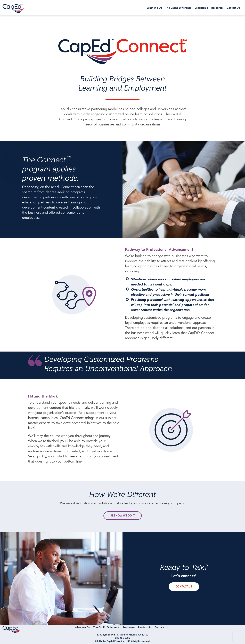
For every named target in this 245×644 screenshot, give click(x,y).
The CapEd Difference (178, 8)
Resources (217, 8)
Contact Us (233, 8)
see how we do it (123, 516)
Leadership (201, 8)
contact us (184, 587)
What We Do (154, 8)
